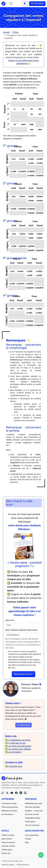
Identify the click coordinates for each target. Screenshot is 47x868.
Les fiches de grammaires (20, 746)
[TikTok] (3, 793)
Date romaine (7, 839)
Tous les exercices (32, 825)
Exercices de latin (32, 814)
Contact (28, 839)
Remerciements (23, 865)
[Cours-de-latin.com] (12, 778)
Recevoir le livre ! (23, 674)
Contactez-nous (15, 766)
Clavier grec (6, 853)
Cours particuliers (32, 835)
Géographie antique (33, 818)
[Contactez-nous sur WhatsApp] (41, 855)
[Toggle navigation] (11, 4)
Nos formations (7, 814)
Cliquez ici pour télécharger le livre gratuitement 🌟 (23, 62)
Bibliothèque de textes (34, 803)
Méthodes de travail (9, 811)
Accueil (6, 32)
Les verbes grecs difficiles (20, 749)
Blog (27, 842)
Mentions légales (8, 865)
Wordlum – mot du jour (34, 811)
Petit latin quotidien (32, 807)
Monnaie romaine (8, 846)
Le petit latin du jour (17, 743)
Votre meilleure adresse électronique (21, 630)
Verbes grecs (30, 822)
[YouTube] (12, 793)
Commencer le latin (9, 803)
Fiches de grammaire (10, 807)
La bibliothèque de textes (19, 740)
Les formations (15, 752)
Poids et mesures (8, 842)
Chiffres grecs (7, 850)
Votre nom (10, 620)
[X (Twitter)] (7, 793)
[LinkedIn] (21, 793)
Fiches (16, 32)
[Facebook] (16, 793)
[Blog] (25, 793)
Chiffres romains (8, 835)
